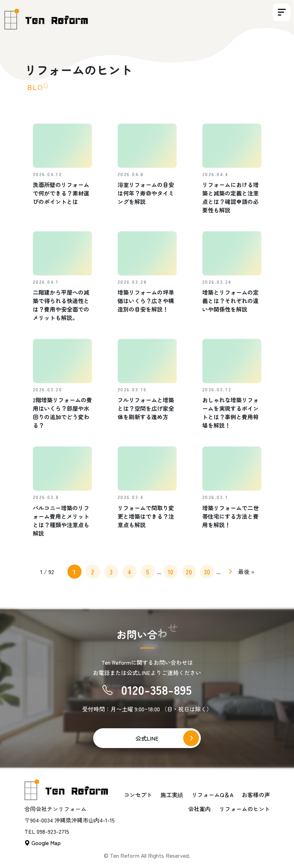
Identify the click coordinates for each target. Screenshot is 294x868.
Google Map (43, 843)
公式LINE (147, 738)
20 (189, 572)
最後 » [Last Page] (246, 572)
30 (207, 572)
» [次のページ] (229, 573)
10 (170, 572)
